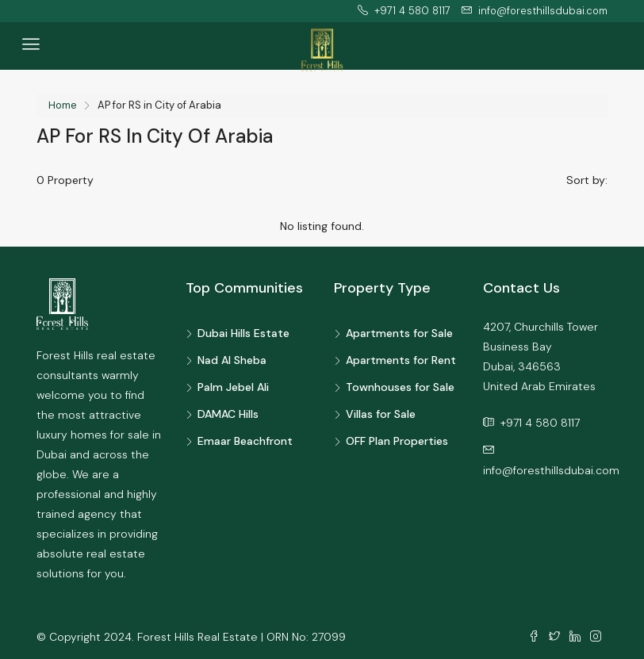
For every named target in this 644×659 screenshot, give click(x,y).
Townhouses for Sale (400, 387)
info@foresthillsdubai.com (551, 470)
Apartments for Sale (399, 333)
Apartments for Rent (401, 360)
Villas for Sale (381, 414)
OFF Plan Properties (397, 441)
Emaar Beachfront (245, 441)
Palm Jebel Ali (233, 387)
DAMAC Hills (228, 414)
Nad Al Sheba (232, 360)
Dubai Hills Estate (243, 333)
